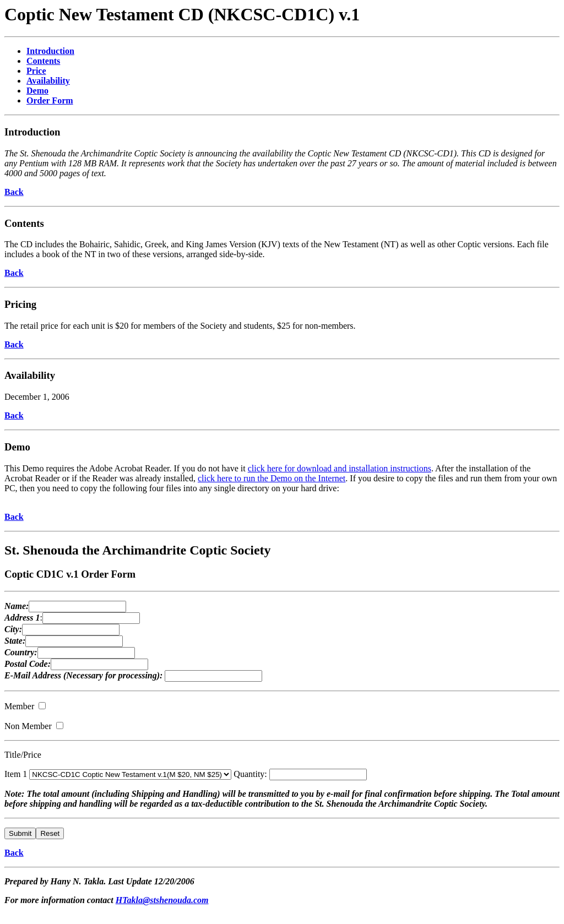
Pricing (20, 304)
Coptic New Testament (91, 14)
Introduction (32, 132)
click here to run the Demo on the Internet (272, 478)
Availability (30, 375)
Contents (24, 223)
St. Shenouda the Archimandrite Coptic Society (138, 550)
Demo (17, 447)
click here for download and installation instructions (340, 468)
